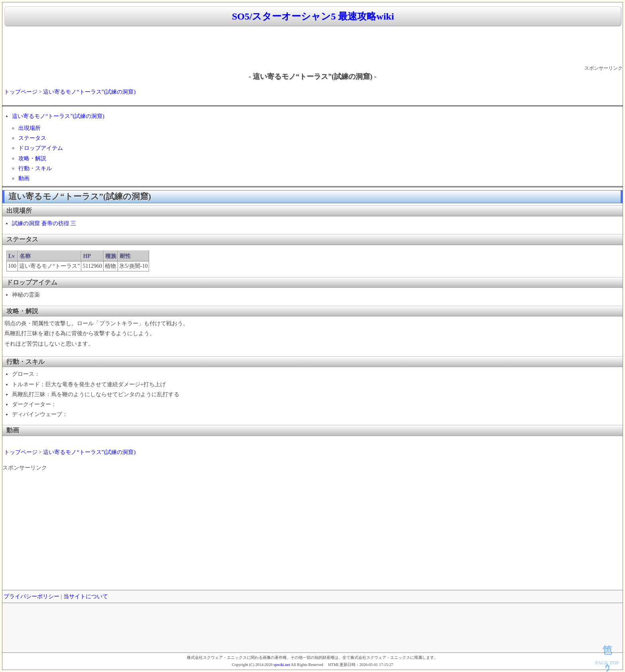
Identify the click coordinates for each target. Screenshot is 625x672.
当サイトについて (86, 596)
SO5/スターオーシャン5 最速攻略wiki (313, 16)
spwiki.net (282, 665)
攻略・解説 (32, 158)
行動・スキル (35, 168)
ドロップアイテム (41, 148)
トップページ (21, 92)
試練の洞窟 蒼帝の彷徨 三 (44, 223)
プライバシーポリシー (31, 596)
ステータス (32, 138)
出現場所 (29, 128)
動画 (24, 178)
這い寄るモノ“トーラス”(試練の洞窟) (89, 92)
